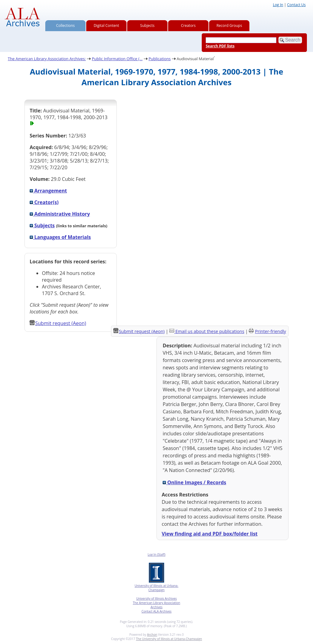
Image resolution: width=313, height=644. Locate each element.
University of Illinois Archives (157, 598)
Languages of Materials (60, 237)
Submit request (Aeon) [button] (58, 323)
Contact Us (296, 5)
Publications (160, 59)
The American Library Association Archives (157, 605)
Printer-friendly (271, 331)
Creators (188, 26)
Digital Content (106, 26)
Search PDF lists (220, 46)
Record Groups (229, 26)
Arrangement (48, 191)
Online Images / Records (194, 482)
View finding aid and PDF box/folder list (210, 534)
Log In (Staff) (156, 554)
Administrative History (60, 214)
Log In (278, 5)
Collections (66, 26)
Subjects (147, 26)
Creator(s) (44, 202)
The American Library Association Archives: (47, 59)
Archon (152, 635)
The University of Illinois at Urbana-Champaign (169, 639)
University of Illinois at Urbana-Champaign (156, 588)
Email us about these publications (210, 331)
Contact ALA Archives (156, 611)
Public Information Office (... (117, 59)
